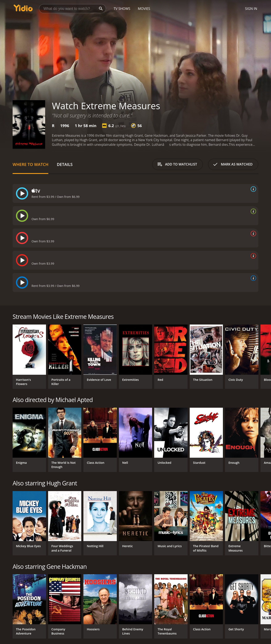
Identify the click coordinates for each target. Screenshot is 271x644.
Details (65, 164)
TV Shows (122, 9)
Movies (144, 9)
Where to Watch (30, 164)
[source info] (253, 189)
